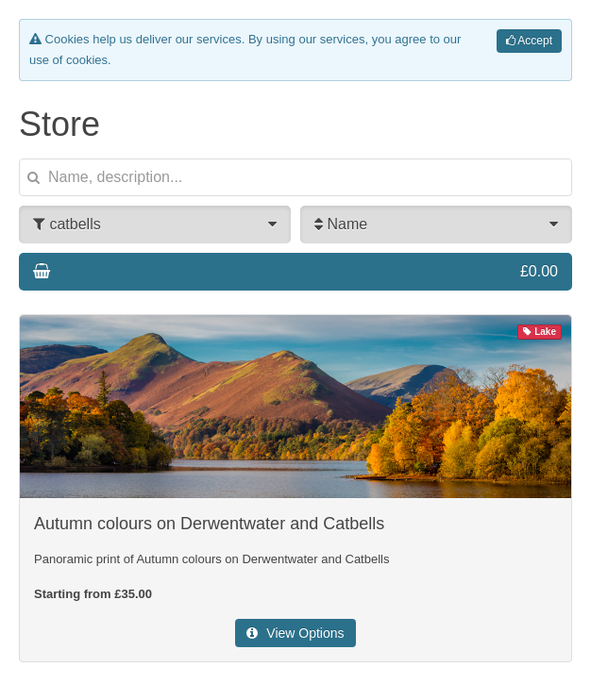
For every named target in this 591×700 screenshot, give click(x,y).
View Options (295, 633)
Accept (529, 41)
